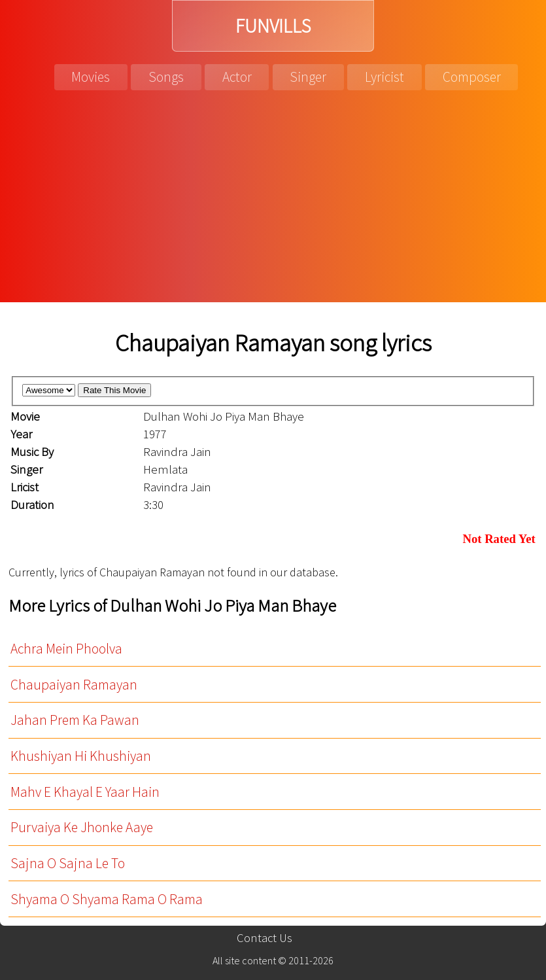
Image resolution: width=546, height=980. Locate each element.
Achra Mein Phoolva (66, 649)
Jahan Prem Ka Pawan (75, 720)
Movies (91, 77)
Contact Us (264, 938)
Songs (166, 77)
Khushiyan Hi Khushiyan (81, 756)
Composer (472, 77)
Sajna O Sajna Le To (68, 863)
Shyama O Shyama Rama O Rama (107, 899)
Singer (308, 77)
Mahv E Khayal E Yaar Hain (85, 792)
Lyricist (384, 77)
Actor (237, 77)
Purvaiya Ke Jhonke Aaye (82, 827)
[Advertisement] (273, 204)
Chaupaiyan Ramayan (74, 685)
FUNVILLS (273, 26)
